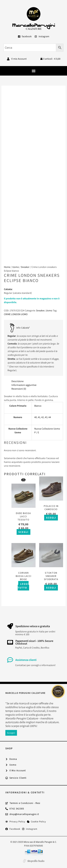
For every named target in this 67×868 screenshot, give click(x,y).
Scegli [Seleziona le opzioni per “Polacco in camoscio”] (51, 518)
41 (39, 417)
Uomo (16, 267)
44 (50, 417)
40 (36, 417)
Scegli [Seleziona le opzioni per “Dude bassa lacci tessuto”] (23, 532)
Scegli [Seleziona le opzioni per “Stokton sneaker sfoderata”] (51, 588)
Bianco (38, 406)
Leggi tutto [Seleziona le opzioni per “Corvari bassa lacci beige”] (23, 586)
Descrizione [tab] (18, 381)
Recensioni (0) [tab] (19, 389)
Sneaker (25, 267)
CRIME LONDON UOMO (16, 314)
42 (43, 417)
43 (46, 417)
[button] (33, 71)
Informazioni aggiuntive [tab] (24, 385)
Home (7, 267)
